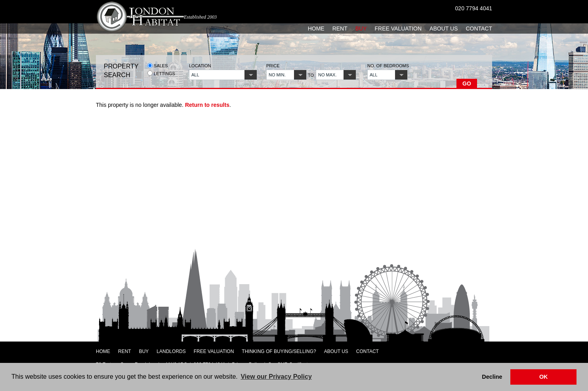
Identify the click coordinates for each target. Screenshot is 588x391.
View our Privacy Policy (276, 377)
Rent (340, 28)
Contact (479, 28)
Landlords (171, 351)
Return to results (207, 105)
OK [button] (544, 377)
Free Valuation (398, 28)
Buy (361, 28)
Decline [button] (492, 377)
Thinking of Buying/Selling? (279, 351)
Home (316, 28)
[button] (223, 75)
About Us (444, 28)
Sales (158, 65)
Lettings (161, 73)
